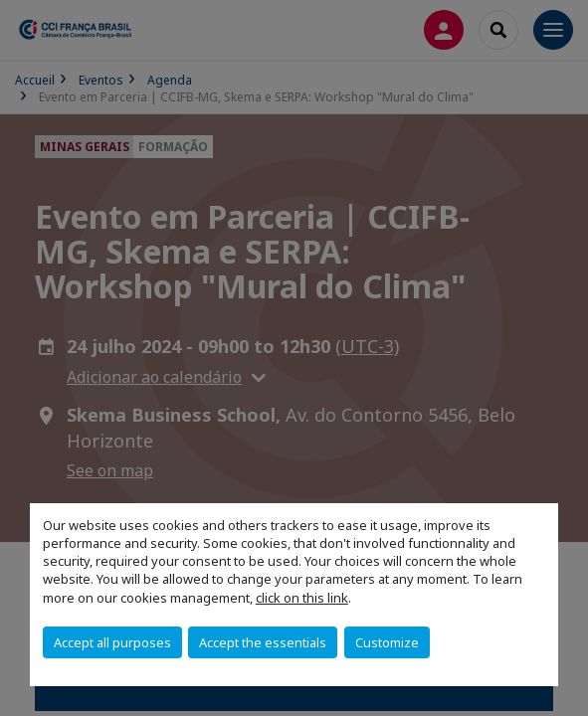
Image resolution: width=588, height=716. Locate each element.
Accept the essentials (263, 642)
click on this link (302, 598)
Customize (387, 642)
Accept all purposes (112, 642)
